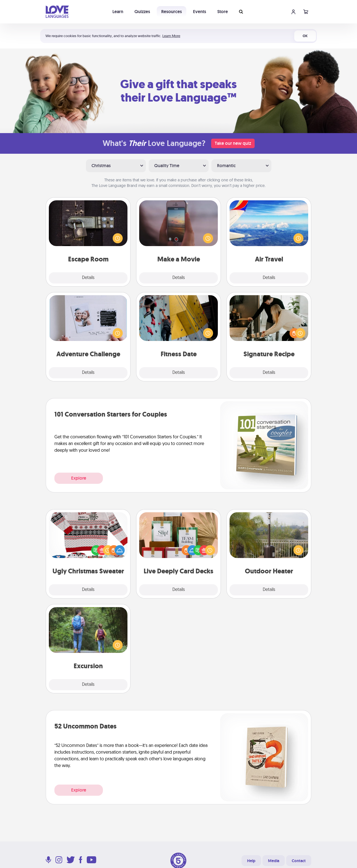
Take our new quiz (233, 143)
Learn (118, 12)
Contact (299, 861)
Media (274, 861)
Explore (79, 478)
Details (88, 278)
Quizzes (142, 12)
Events (200, 12)
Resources (172, 12)
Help (251, 861)
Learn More (171, 36)
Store (223, 12)
